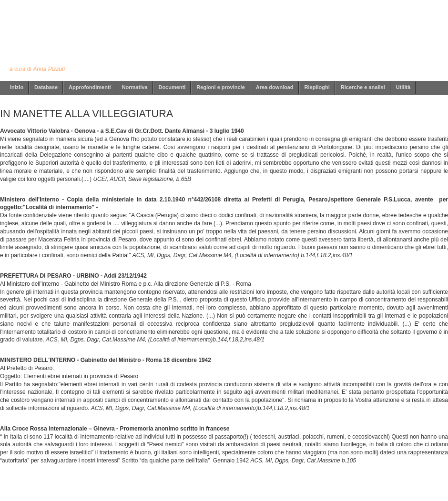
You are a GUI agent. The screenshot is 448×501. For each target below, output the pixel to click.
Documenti (172, 87)
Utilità (403, 87)
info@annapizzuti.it (243, 488)
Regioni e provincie (220, 87)
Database (46, 87)
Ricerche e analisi (363, 87)
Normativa (135, 87)
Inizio (17, 87)
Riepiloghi (317, 87)
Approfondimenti (90, 87)
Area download (275, 87)
